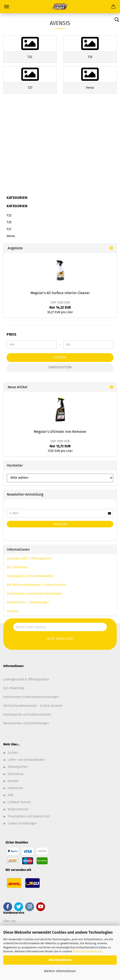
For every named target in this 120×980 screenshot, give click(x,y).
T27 (9, 229)
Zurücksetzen (60, 367)
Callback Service (19, 802)
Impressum (15, 788)
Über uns (10, 921)
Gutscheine (16, 774)
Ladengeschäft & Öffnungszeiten (26, 679)
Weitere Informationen (60, 971)
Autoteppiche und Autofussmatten (27, 715)
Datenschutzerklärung (87, 951)
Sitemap (13, 611)
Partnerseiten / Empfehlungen (28, 602)
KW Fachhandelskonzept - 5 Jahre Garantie (37, 585)
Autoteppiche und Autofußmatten (30, 576)
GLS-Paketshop (14, 688)
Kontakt (13, 781)
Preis (12, 334)
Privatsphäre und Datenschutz (29, 816)
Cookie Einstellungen (22, 823)
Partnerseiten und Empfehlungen (26, 723)
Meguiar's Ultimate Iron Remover (60, 432)
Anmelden (60, 524)
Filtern (60, 357)
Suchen (13, 753)
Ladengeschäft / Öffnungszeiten (29, 558)
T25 (9, 222)
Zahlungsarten (18, 767)
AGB (10, 795)
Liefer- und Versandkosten (26, 760)
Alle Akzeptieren (60, 960)
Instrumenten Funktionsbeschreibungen (35, 594)
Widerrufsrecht (18, 809)
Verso (11, 236)
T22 (9, 215)
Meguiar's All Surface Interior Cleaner (60, 293)
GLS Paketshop (17, 567)
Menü (7, 7)
